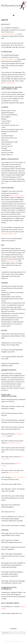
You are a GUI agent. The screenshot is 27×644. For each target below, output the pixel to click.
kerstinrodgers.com (16, 195)
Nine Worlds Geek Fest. (14, 443)
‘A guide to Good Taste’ (18, 477)
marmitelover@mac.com (9, 34)
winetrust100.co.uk (9, 83)
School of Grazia (14, 473)
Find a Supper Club (12, 261)
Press (5, 183)
